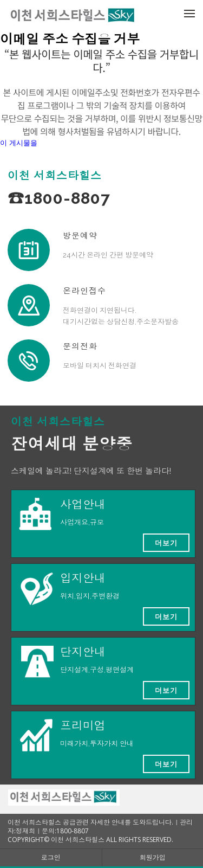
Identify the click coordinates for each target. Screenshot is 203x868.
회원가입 (153, 857)
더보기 (166, 543)
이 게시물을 (19, 143)
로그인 (51, 857)
